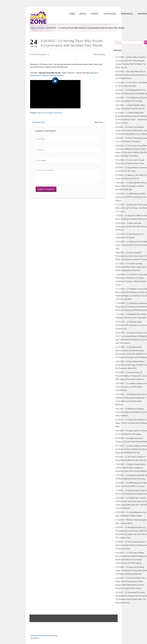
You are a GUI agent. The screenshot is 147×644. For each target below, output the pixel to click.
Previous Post (38, 122)
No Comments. (100, 54)
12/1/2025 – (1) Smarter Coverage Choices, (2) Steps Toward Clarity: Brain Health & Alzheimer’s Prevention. (131, 267)
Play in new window (45, 113)
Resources (128, 13)
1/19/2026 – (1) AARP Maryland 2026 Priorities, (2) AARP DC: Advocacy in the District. (131, 197)
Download (58, 113)
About (83, 14)
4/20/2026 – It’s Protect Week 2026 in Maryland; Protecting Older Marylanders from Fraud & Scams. (131, 75)
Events (96, 13)
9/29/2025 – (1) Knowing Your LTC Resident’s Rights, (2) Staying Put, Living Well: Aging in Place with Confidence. (131, 376)
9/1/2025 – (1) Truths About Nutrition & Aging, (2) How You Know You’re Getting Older (131, 423)
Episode (41, 28)
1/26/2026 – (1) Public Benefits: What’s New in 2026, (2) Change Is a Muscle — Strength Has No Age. (131, 186)
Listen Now (110, 14)
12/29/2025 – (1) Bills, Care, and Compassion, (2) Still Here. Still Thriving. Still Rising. (131, 227)
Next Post (100, 122)
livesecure (42, 54)
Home (72, 14)
